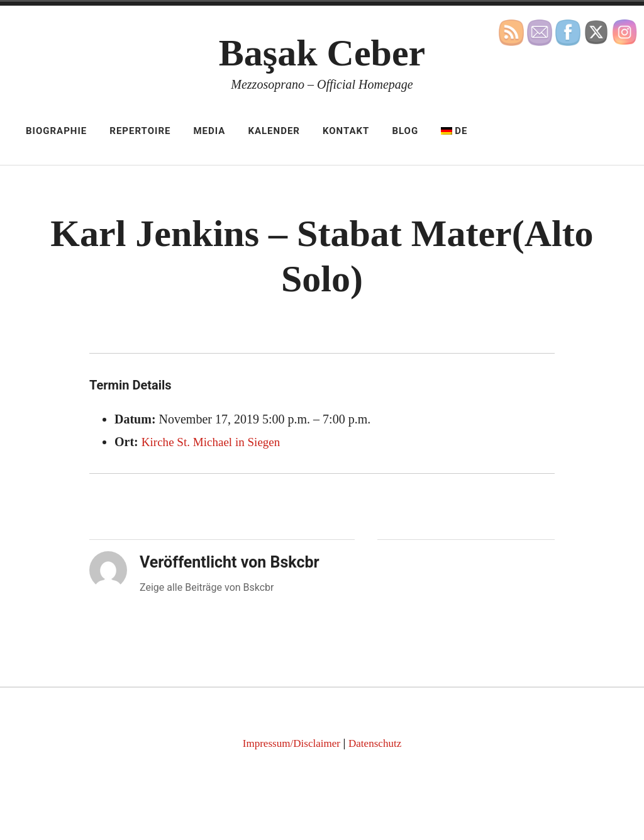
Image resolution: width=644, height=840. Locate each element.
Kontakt (346, 131)
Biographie (56, 131)
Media (209, 131)
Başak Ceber (322, 53)
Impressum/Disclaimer (290, 743)
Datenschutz (378, 743)
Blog (405, 131)
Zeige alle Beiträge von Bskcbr (207, 587)
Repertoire (140, 131)
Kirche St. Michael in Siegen (214, 442)
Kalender (274, 131)
